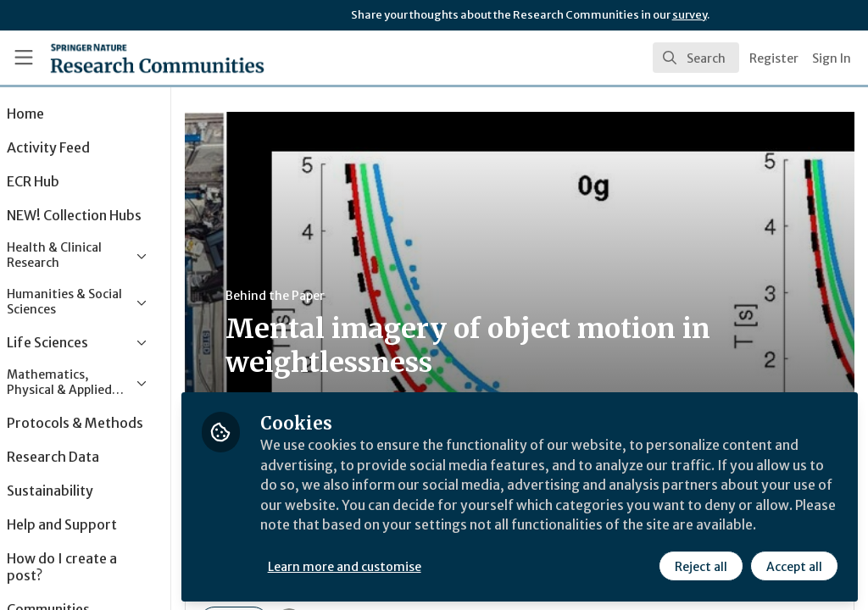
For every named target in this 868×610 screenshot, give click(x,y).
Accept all (793, 565)
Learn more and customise (390, 565)
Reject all (700, 565)
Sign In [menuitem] (832, 58)
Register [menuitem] (774, 58)
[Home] (128, 58)
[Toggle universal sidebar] (24, 58)
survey (690, 15)
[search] (696, 58)
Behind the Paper (321, 296)
